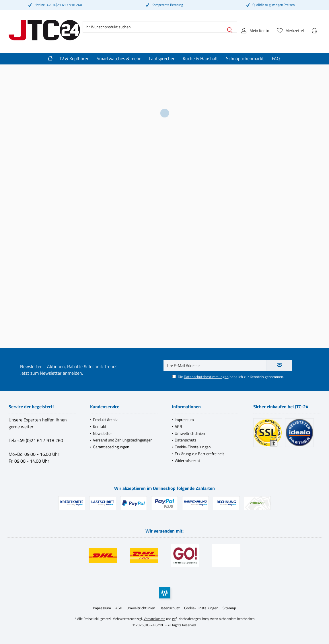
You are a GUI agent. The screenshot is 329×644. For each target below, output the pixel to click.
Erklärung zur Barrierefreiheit (199, 454)
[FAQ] (276, 59)
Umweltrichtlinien (190, 433)
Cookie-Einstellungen (193, 447)
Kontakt (100, 426)
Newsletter (102, 433)
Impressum (184, 420)
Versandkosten (154, 619)
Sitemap (229, 608)
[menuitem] (314, 30)
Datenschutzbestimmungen (206, 377)
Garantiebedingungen (111, 447)
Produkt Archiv (105, 420)
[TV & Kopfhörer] (74, 59)
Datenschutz (185, 440)
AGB (178, 426)
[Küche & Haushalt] (200, 59)
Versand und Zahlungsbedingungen (123, 440)
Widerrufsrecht (187, 461)
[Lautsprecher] (162, 59)
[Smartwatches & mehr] (119, 59)
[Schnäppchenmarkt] (245, 59)
